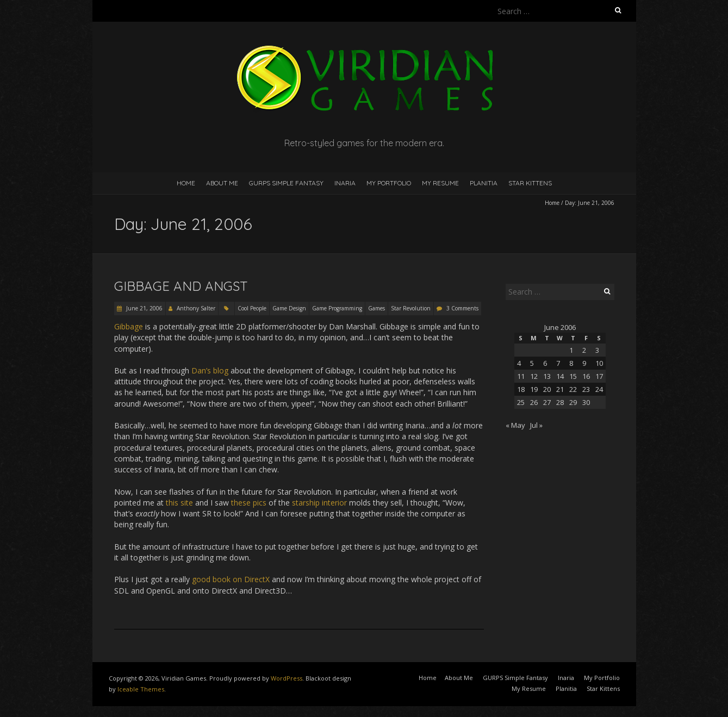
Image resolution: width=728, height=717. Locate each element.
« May (515, 425)
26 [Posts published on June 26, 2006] (534, 402)
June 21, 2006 (144, 308)
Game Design (289, 308)
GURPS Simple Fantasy (286, 183)
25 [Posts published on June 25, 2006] (521, 402)
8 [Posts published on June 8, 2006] (571, 363)
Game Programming (337, 308)
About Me (222, 183)
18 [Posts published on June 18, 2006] (521, 389)
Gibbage (129, 326)
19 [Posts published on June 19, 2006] (534, 389)
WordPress (287, 678)
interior (334, 503)
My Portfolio (389, 183)
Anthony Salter (196, 308)
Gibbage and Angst (181, 286)
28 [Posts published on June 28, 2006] (560, 402)
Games (377, 308)
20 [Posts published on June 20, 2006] (547, 389)
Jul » (536, 425)
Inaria (345, 183)
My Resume (440, 183)
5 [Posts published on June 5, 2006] (532, 363)
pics (260, 503)
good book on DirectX (231, 579)
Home (186, 183)
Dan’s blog (210, 370)
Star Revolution (411, 308)
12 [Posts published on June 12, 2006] (534, 376)
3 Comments (462, 308)
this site (179, 503)
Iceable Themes (141, 689)
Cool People (252, 308)
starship (306, 503)
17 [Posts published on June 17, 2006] (599, 376)
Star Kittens (530, 183)
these (241, 503)
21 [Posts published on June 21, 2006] (560, 389)
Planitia (484, 183)
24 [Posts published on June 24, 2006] (599, 389)
